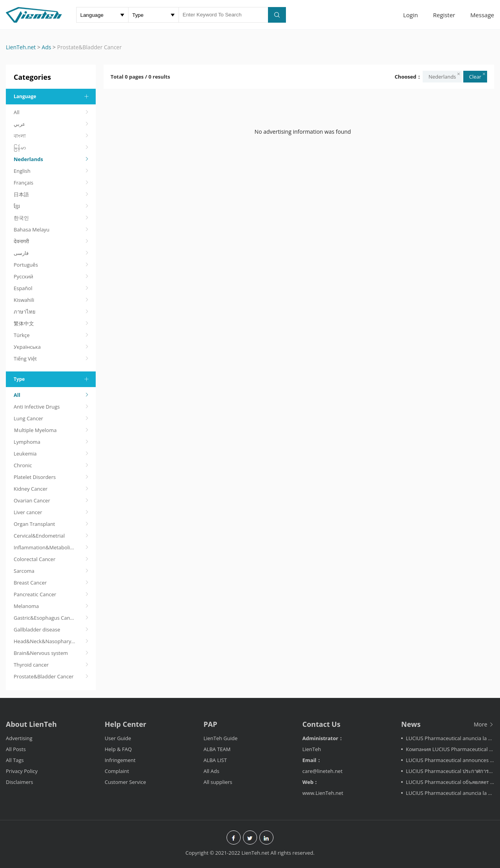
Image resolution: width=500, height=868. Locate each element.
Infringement (120, 760)
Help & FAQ (118, 749)
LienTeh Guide (221, 738)
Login (411, 15)
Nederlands (445, 76)
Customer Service (125, 782)
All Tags (15, 760)
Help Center (126, 724)
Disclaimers (20, 782)
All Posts (16, 749)
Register (444, 15)
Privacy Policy (22, 771)
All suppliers (218, 782)
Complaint (117, 771)
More (484, 724)
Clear (478, 76)
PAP (210, 724)
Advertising (19, 738)
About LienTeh (31, 724)
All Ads (212, 771)
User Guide (118, 738)
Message (482, 15)
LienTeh (312, 749)
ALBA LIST (215, 760)
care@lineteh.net (322, 771)
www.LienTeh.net (323, 793)
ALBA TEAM (217, 749)
